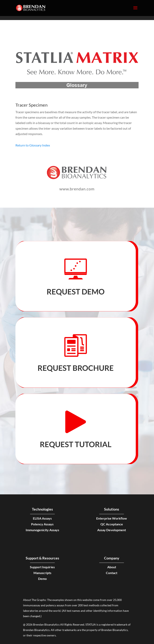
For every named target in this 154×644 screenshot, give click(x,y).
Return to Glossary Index (33, 145)
